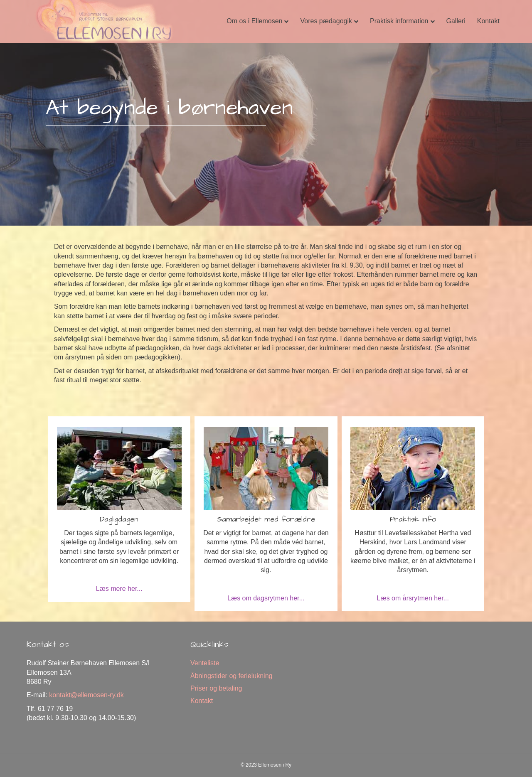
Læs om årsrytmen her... (413, 598)
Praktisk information (399, 21)
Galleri (456, 21)
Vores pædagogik (326, 21)
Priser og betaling (216, 688)
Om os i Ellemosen (254, 21)
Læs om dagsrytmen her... (266, 598)
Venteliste (205, 663)
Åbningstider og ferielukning (231, 676)
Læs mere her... (119, 589)
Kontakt (488, 21)
